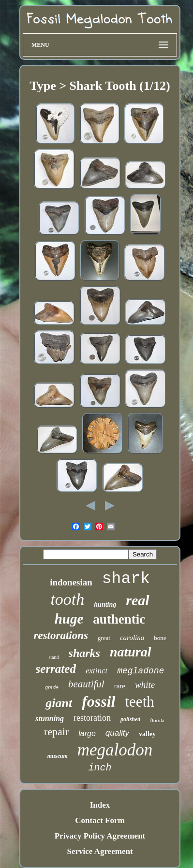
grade (52, 687)
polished (130, 719)
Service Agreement (100, 851)
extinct (96, 671)
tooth (67, 599)
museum (58, 756)
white (145, 685)
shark (126, 579)
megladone (141, 671)
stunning (50, 719)
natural (131, 652)
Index (100, 805)
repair (56, 732)
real (137, 600)
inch (100, 768)
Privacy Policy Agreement (100, 836)
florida (157, 720)
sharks (84, 653)
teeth (140, 702)
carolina (132, 638)
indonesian (71, 582)
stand (53, 657)
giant (59, 703)
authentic (119, 619)
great (104, 638)
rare (120, 686)
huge (69, 619)
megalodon (115, 750)
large (87, 733)
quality (117, 733)
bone (160, 638)
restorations (60, 635)
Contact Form (100, 820)
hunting (105, 605)
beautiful (86, 684)
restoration (92, 718)
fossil (98, 701)
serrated (56, 669)
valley (147, 734)
